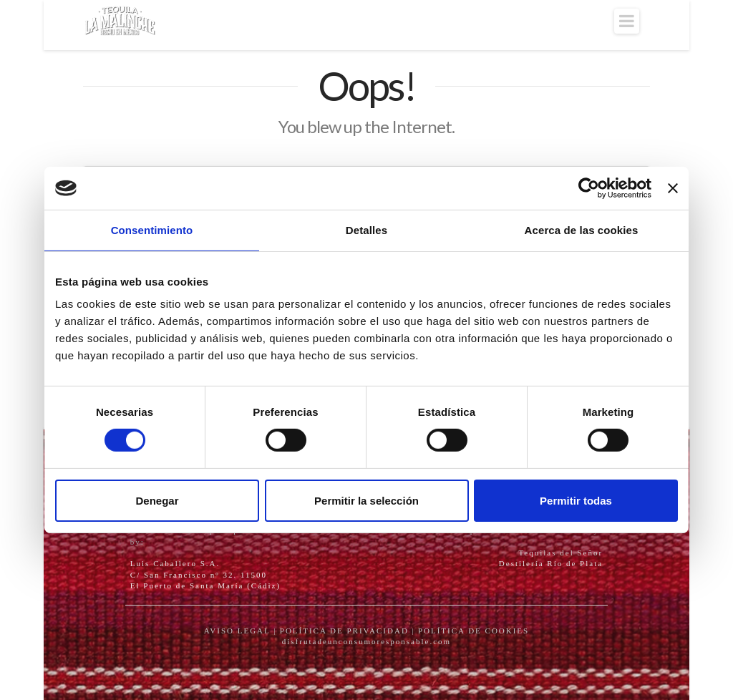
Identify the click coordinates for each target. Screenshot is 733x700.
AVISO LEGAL (237, 631)
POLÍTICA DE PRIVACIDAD (344, 631)
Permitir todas (576, 501)
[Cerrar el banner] (673, 188)
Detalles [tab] (366, 230)
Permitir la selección (366, 501)
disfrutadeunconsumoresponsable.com (366, 641)
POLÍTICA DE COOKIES (474, 631)
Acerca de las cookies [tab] (582, 230)
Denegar (157, 501)
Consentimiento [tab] (152, 230)
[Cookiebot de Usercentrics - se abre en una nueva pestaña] (589, 188)
